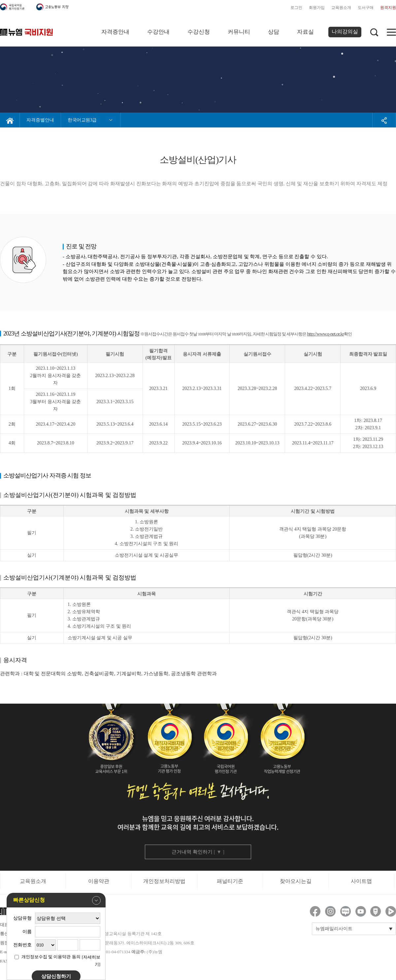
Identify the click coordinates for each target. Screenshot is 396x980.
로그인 (296, 8)
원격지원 (388, 8)
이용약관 (99, 881)
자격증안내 (115, 32)
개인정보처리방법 (164, 881)
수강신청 (199, 32)
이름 (27, 932)
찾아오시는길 (296, 881)
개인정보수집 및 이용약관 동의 (51, 957)
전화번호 (22, 945)
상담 (274, 32)
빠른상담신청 (57, 900)
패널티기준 (230, 881)
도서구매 (366, 8)
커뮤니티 (239, 32)
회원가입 (317, 8)
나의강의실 (345, 32)
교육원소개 (341, 8)
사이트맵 (361, 881)
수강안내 (158, 32)
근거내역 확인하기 (198, 852)
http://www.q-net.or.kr (325, 334)
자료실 (305, 32)
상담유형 (22, 918)
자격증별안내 (40, 120)
